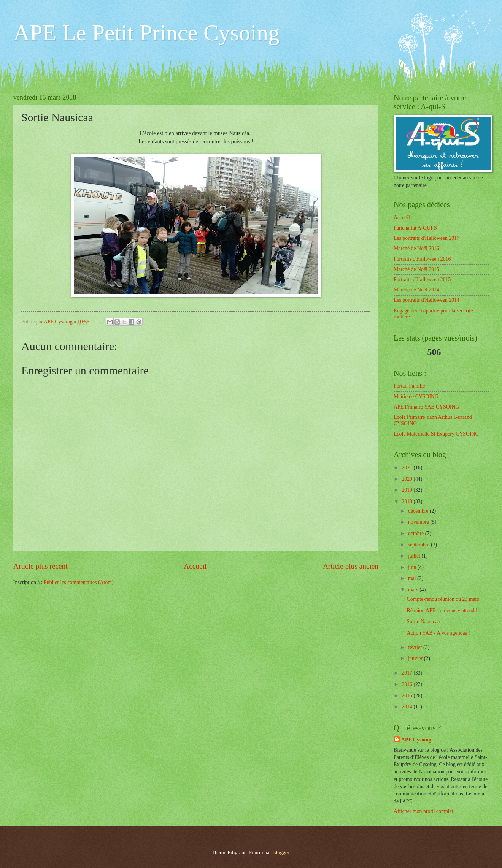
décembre (419, 511)
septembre (419, 545)
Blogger (281, 853)
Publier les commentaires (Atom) (79, 582)
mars (414, 590)
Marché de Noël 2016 (416, 248)
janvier (416, 658)
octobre (417, 533)
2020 (407, 479)
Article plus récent (41, 566)
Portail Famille (409, 386)
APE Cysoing (416, 740)
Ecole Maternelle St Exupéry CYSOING (436, 434)
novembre (419, 522)
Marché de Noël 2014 (416, 290)
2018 (407, 501)
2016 (407, 684)
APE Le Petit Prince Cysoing (146, 33)
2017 (407, 673)
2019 (407, 490)
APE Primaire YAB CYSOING (426, 407)
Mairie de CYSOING (416, 397)
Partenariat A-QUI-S (415, 228)
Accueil (195, 566)
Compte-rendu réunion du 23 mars (443, 599)
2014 (407, 707)
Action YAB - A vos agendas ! (438, 633)
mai (413, 578)
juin (413, 567)
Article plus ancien (351, 566)
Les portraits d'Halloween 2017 (427, 238)
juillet (415, 556)
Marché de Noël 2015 (416, 269)
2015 (407, 696)
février (416, 647)
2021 (407, 468)
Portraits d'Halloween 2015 (422, 280)
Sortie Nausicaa (423, 622)
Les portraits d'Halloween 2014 (427, 300)
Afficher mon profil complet (423, 811)
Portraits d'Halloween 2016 (422, 259)
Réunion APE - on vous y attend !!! (444, 611)
